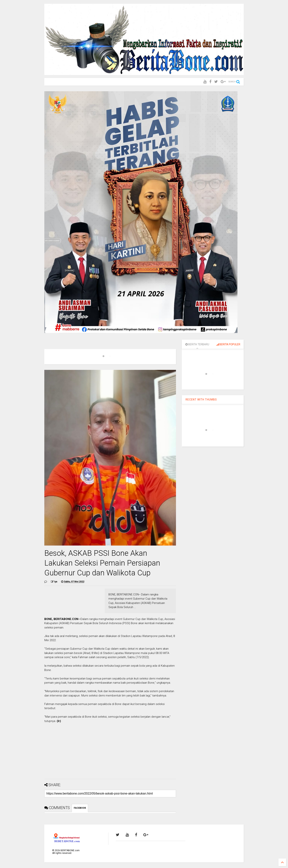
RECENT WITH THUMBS (201, 400)
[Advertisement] (110, 750)
